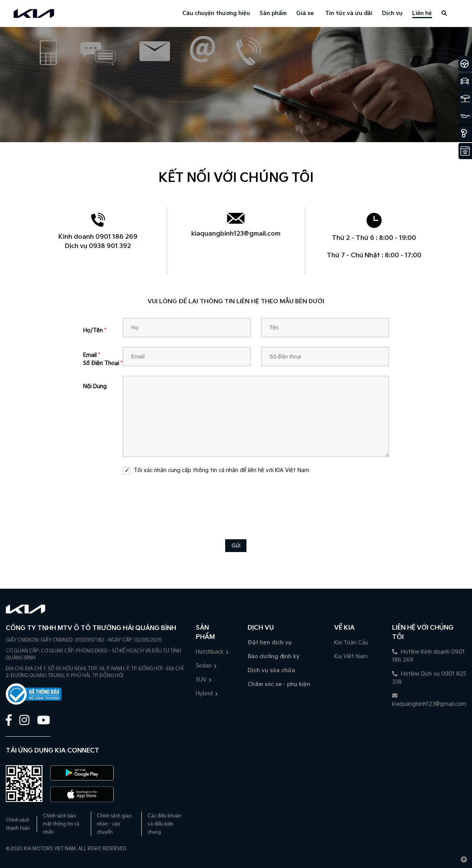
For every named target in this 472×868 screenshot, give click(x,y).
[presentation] (236, 501)
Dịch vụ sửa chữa (271, 670)
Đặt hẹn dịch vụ (270, 643)
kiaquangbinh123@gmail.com (236, 234)
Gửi (236, 545)
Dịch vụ (392, 13)
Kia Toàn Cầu (351, 643)
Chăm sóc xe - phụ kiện (279, 684)
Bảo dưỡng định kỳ (273, 657)
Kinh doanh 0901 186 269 (98, 237)
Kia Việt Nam (351, 657)
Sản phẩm (273, 13)
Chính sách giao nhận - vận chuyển (114, 824)
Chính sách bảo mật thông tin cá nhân (61, 824)
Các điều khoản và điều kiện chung (164, 824)
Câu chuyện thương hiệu (216, 13)
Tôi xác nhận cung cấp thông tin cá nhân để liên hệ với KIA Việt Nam (222, 470)
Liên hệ (422, 13)
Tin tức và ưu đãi (349, 13)
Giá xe (305, 13)
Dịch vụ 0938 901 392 (98, 246)
